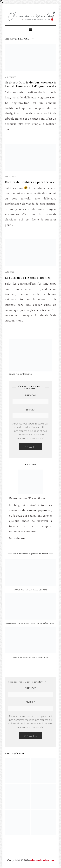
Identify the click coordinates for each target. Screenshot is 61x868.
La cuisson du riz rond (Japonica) (28, 278)
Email (30, 409)
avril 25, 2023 (10, 176)
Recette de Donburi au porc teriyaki (30, 182)
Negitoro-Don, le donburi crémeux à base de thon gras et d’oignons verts (30, 84)
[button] (2, 2)
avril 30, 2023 (10, 77)
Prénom (31, 395)
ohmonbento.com (42, 860)
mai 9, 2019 (9, 272)
